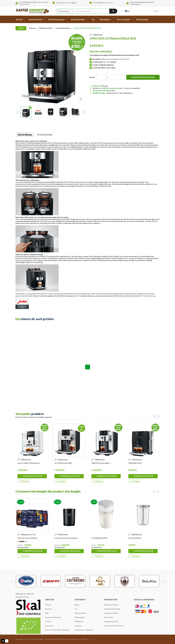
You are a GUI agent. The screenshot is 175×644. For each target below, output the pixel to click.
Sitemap (92, 639)
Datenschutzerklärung (53, 617)
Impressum (49, 626)
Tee (76, 609)
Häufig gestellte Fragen (112, 609)
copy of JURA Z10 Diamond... (29, 463)
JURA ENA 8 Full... (135, 463)
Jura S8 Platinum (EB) (63, 463)
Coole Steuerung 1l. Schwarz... (67, 538)
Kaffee (77, 605)
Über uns (48, 605)
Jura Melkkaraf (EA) (99, 538)
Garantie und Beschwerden (114, 626)
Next (84, 112)
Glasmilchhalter (135, 538)
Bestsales (48, 609)
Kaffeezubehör (80, 617)
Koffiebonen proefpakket (84, 630)
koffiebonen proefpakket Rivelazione (115, 59)
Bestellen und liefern (111, 605)
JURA (143, 296)
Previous (17, 112)
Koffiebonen (79, 622)
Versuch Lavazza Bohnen (27, 538)
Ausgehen (78, 626)
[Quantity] (109, 77)
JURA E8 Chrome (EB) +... (101, 463)
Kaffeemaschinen (81, 613)
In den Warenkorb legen (143, 77)
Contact (48, 622)
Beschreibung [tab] (25, 135)
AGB (47, 613)
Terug (21, 28)
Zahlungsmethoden (111, 622)
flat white (107, 62)
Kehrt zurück (109, 617)
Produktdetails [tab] (45, 135)
